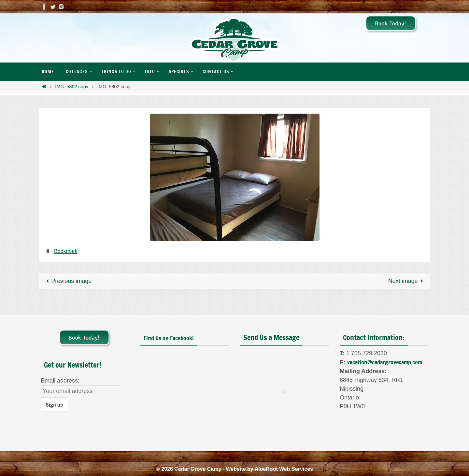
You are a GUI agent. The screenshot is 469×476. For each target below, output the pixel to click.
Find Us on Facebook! (169, 338)
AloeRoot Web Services (284, 469)
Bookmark (66, 251)
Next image (407, 281)
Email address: (60, 381)
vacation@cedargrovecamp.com (385, 362)
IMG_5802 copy (72, 87)
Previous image (67, 281)
